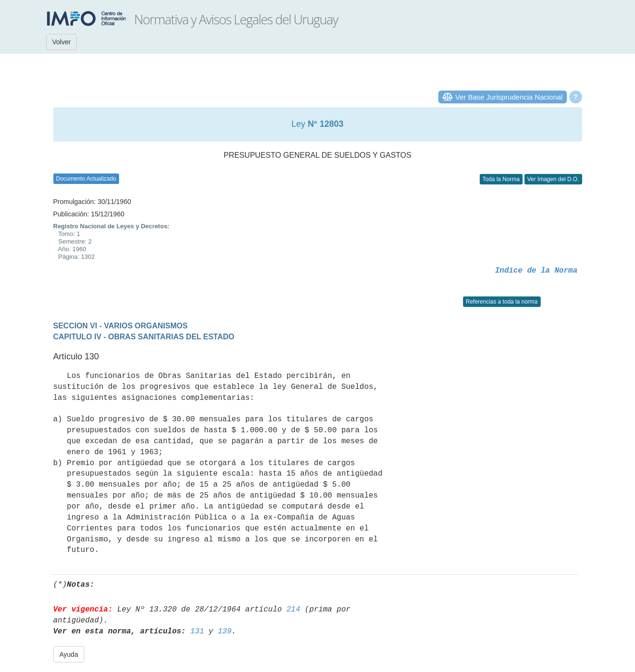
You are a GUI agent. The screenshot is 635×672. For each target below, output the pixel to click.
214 (293, 610)
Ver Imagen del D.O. (553, 179)
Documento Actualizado (86, 179)
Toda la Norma (501, 179)
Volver (62, 42)
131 (197, 631)
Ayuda (69, 654)
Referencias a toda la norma (502, 302)
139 (225, 631)
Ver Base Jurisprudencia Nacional (509, 97)
